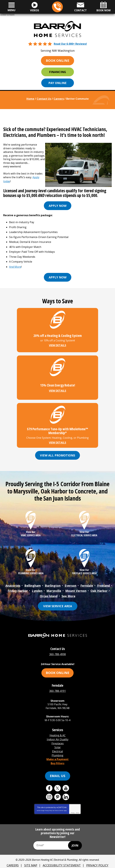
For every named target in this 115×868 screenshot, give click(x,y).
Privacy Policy (49, 804)
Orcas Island (49, 593)
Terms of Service (59, 804)
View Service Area (58, 603)
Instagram (49, 790)
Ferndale (87, 583)
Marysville (54, 588)
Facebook (49, 781)
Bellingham (33, 583)
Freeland (103, 583)
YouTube (66, 781)
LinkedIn (66, 790)
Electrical (57, 746)
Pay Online (57, 83)
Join (75, 838)
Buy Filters (57, 757)
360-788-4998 (57, 7)
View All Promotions (57, 453)
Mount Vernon (76, 588)
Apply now (58, 205)
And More (15, 265)
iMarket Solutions (41, 864)
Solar (58, 742)
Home (30, 99)
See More (68, 593)
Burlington (53, 583)
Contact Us (44, 99)
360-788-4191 (57, 687)
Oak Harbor (99, 588)
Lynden (37, 588)
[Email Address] (57, 839)
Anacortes (13, 583)
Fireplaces (58, 739)
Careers (59, 99)
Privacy (73, 806)
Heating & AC (58, 731)
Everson (70, 583)
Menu (12, 10)
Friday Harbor (18, 588)
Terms (77, 806)
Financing (57, 72)
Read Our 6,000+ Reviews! (70, 44)
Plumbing (57, 749)
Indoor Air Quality (58, 735)
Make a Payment (57, 753)
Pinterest (57, 790)
